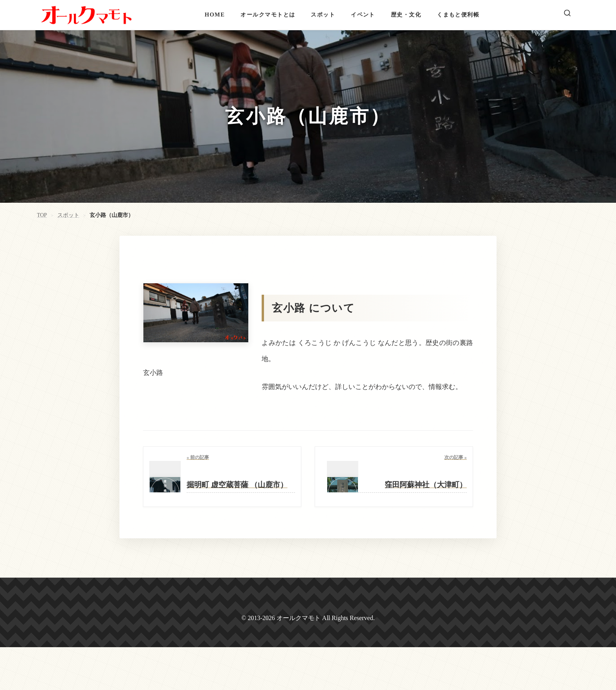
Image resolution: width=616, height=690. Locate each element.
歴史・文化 (406, 15)
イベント (363, 15)
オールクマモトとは (268, 15)
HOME (215, 15)
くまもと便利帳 (458, 15)
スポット (323, 15)
